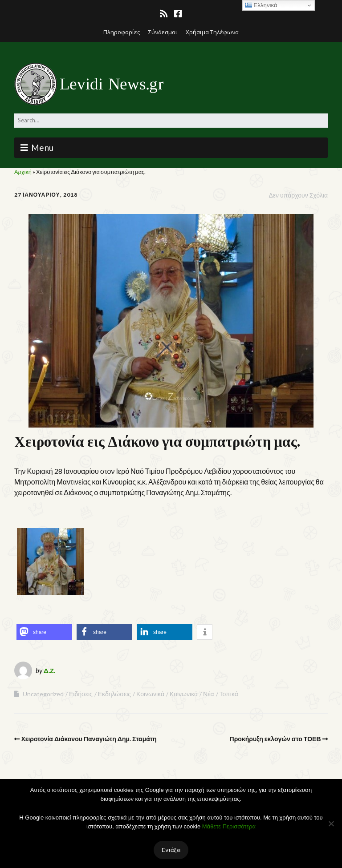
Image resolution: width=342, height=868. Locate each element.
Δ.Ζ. (49, 670)
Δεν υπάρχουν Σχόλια (298, 195)
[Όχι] (331, 824)
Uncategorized (43, 694)
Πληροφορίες (122, 32)
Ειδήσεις (81, 694)
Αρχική (23, 172)
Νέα (208, 694)
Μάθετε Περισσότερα (229, 826)
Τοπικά (229, 694)
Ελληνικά (261, 5)
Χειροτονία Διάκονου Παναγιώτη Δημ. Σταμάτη (89, 739)
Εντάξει (171, 850)
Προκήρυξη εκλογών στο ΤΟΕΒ (275, 739)
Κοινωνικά (150, 694)
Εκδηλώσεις (114, 694)
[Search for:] (171, 121)
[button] (44, 632)
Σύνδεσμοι (163, 32)
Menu (43, 147)
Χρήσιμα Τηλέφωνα (212, 32)
